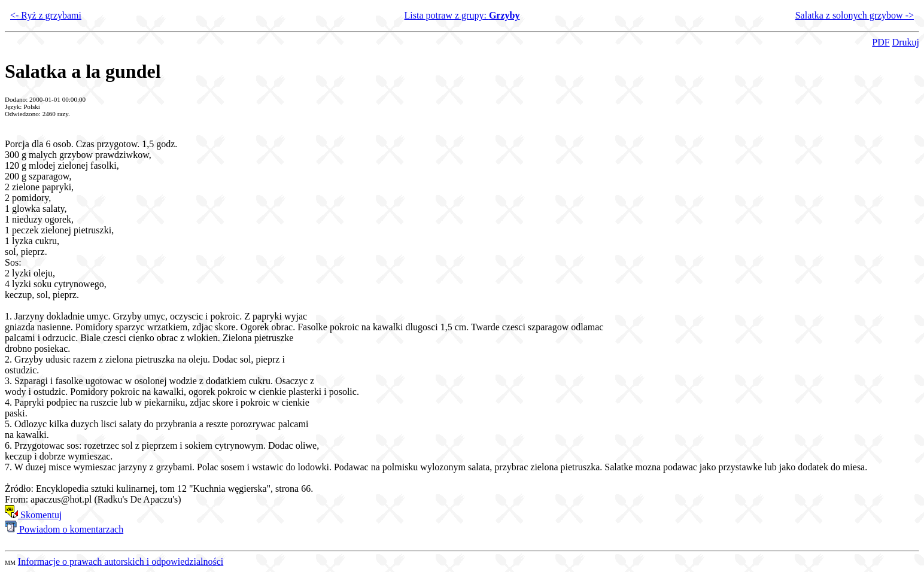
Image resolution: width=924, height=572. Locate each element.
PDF (881, 42)
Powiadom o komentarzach (64, 529)
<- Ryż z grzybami (46, 15)
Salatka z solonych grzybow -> (855, 15)
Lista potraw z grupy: (462, 15)
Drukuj (906, 42)
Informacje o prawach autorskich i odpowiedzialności (121, 562)
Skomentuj (33, 515)
